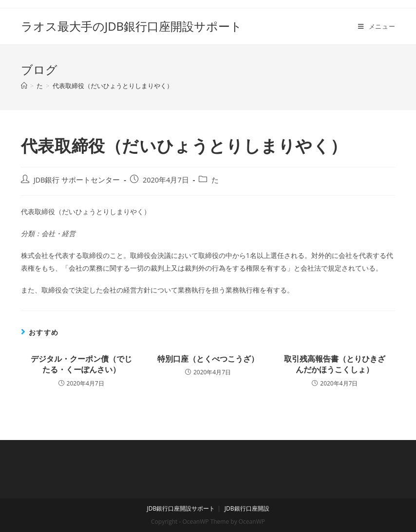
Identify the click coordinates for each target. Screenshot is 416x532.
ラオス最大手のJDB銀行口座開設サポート (132, 26)
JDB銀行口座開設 (247, 508)
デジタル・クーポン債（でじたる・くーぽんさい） (81, 364)
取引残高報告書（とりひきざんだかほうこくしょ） (335, 364)
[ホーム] (24, 86)
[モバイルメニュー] (377, 26)
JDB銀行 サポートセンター (77, 180)
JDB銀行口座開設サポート (181, 508)
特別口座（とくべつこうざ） (208, 359)
